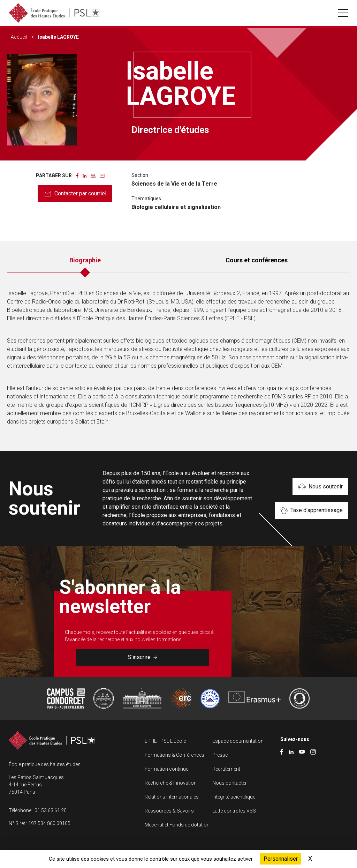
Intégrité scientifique (234, 797)
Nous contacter (230, 783)
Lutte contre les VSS (234, 811)
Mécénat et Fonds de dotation (177, 825)
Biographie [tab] (85, 260)
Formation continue (166, 769)
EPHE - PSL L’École (165, 741)
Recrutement (226, 769)
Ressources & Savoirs (169, 811)
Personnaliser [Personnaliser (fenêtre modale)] (281, 859)
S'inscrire (143, 657)
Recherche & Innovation (171, 783)
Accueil (19, 37)
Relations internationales (172, 797)
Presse (220, 755)
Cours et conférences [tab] (257, 260)
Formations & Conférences (174, 755)
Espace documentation (238, 741)
